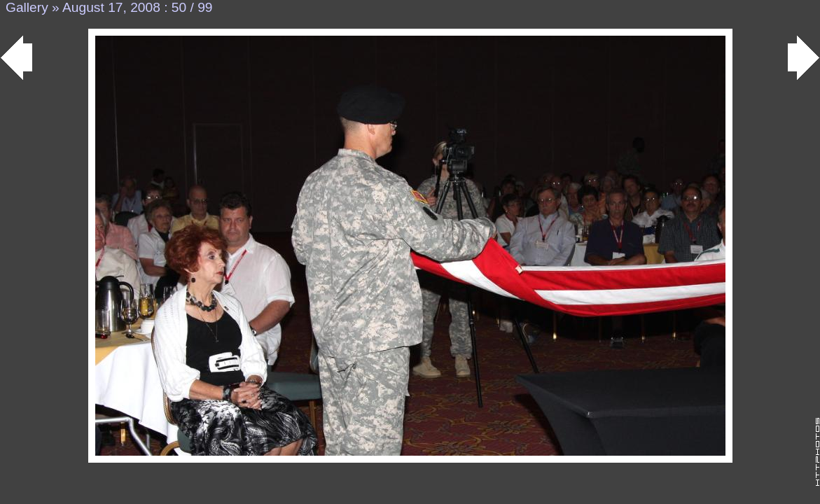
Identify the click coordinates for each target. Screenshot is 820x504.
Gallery (27, 7)
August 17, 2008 (111, 7)
